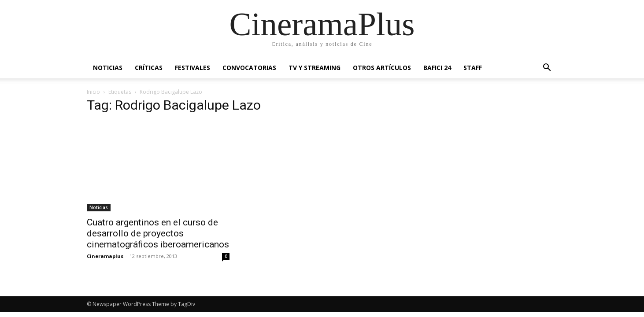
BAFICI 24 (437, 68)
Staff (473, 68)
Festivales (192, 68)
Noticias (108, 68)
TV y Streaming (315, 68)
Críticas (149, 68)
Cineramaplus (105, 256)
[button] (547, 68)
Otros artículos (382, 68)
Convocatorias (249, 68)
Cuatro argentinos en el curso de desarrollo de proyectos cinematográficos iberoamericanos (158, 233)
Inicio (93, 92)
